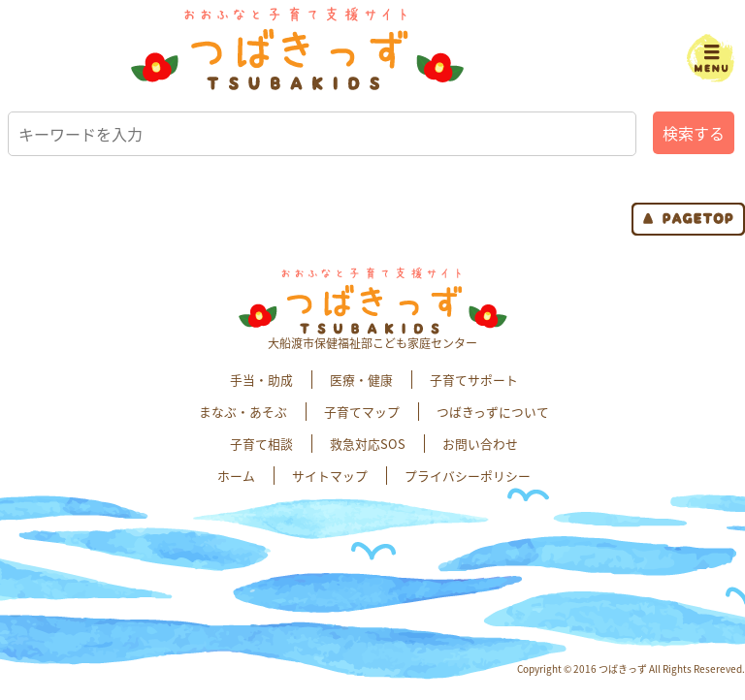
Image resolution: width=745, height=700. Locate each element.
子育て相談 (261, 444)
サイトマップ (330, 476)
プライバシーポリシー (468, 476)
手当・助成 (261, 380)
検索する (694, 133)
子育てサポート (474, 380)
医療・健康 (361, 380)
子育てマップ (362, 412)
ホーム (236, 476)
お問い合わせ (480, 444)
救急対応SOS (368, 444)
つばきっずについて (493, 412)
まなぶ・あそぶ (243, 412)
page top (688, 219)
